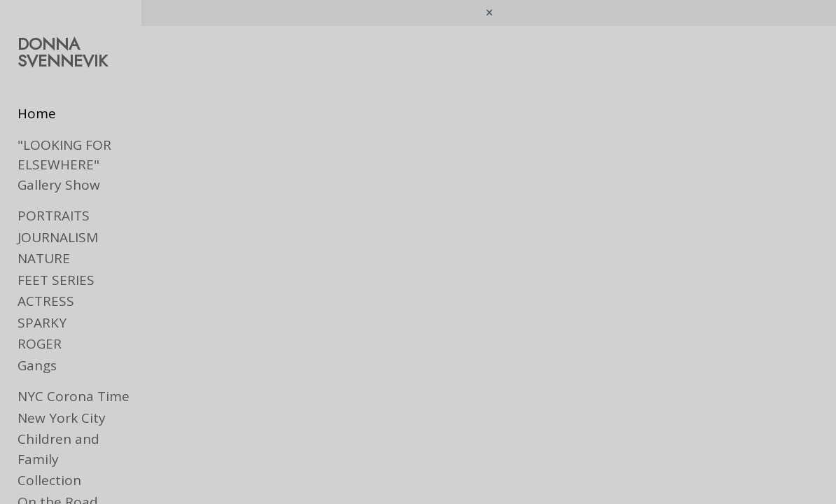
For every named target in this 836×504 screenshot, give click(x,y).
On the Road (58, 465)
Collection (49, 444)
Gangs (37, 349)
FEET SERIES (56, 263)
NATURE (44, 241)
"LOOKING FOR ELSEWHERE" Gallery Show (82, 148)
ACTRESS (46, 284)
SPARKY (42, 306)
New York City (62, 401)
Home (37, 97)
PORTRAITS (54, 199)
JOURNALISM (58, 220)
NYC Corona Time (74, 379)
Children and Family (81, 422)
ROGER (40, 327)
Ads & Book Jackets (78, 486)
